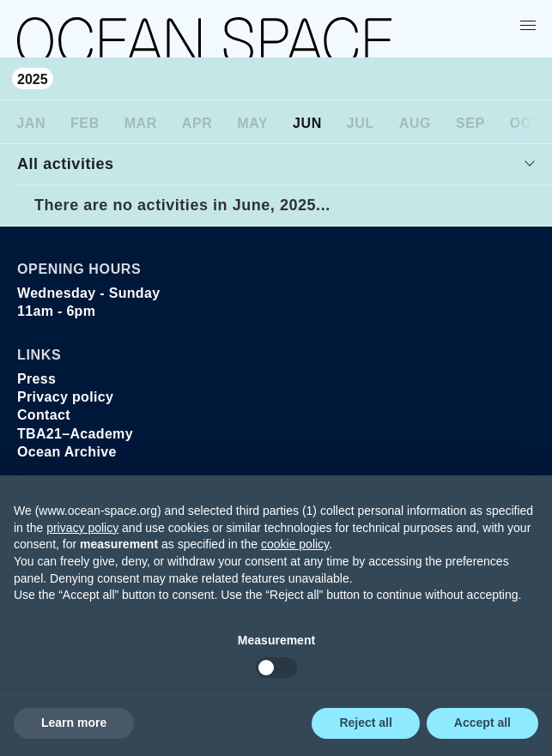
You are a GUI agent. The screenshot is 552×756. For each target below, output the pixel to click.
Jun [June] (307, 123)
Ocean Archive (67, 452)
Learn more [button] (74, 723)
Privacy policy (65, 397)
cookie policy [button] (295, 544)
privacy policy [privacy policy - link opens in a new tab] (82, 528)
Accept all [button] (482, 723)
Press (36, 379)
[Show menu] (531, 25)
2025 (33, 79)
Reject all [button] (365, 723)
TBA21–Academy (75, 434)
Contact (44, 415)
